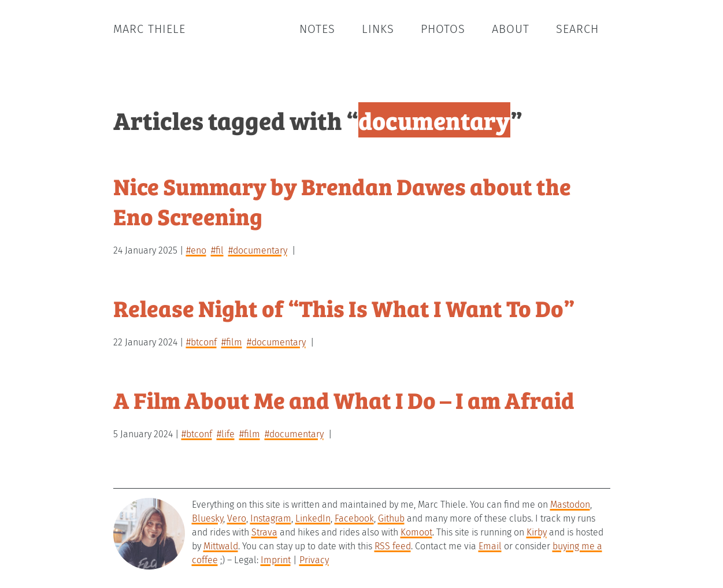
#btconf (201, 342)
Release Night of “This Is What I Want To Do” (344, 308)
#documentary (258, 250)
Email (490, 546)
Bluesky (207, 518)
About (511, 29)
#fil (217, 250)
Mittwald (221, 546)
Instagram (271, 518)
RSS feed (393, 546)
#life (226, 434)
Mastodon (570, 505)
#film (232, 342)
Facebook (354, 518)
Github (391, 518)
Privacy (314, 560)
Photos (443, 29)
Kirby (537, 532)
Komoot (416, 532)
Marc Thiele (149, 29)
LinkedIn (313, 518)
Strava (264, 532)
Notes (317, 29)
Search (577, 29)
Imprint (276, 560)
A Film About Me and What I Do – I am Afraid (344, 399)
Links (378, 29)
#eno (196, 250)
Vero (237, 518)
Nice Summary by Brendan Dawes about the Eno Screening (342, 201)
